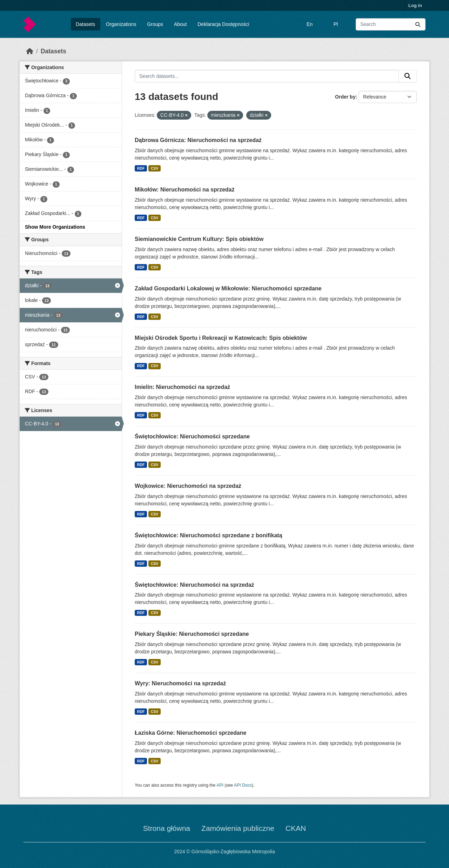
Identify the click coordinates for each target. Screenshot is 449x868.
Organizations (121, 24)
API (220, 785)
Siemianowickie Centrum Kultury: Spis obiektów (199, 239)
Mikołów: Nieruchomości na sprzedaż (185, 190)
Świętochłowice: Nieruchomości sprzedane (192, 436)
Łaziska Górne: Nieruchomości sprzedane (190, 733)
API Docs (243, 785)
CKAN (296, 828)
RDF (141, 168)
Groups (155, 24)
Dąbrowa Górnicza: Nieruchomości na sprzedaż (198, 140)
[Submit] (418, 24)
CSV (155, 168)
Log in (415, 5)
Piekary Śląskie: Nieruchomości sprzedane (192, 634)
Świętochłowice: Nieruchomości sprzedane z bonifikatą (209, 535)
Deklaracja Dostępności (223, 24)
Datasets (85, 24)
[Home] (30, 51)
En (310, 24)
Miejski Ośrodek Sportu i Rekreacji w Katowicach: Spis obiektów (221, 338)
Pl (336, 24)
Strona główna (167, 828)
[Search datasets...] (391, 24)
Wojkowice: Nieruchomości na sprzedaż (188, 486)
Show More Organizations (55, 227)
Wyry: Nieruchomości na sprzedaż (180, 683)
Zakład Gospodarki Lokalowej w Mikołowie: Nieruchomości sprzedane (228, 288)
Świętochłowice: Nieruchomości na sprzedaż (195, 585)
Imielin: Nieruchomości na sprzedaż (182, 387)
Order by (345, 97)
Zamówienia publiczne (238, 828)
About (180, 24)
